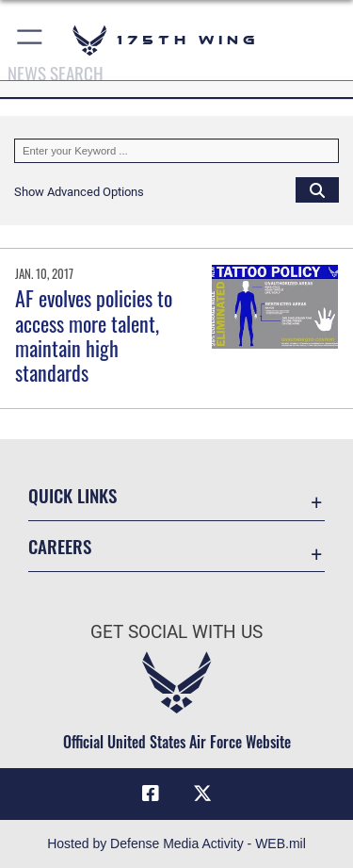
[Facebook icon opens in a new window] (151, 794)
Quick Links (72, 495)
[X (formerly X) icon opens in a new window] (202, 794)
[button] (31, 40)
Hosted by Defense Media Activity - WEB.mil (176, 843)
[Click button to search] (317, 189)
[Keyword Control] (176, 151)
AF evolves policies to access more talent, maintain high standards (94, 335)
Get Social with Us (176, 632)
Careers (60, 546)
